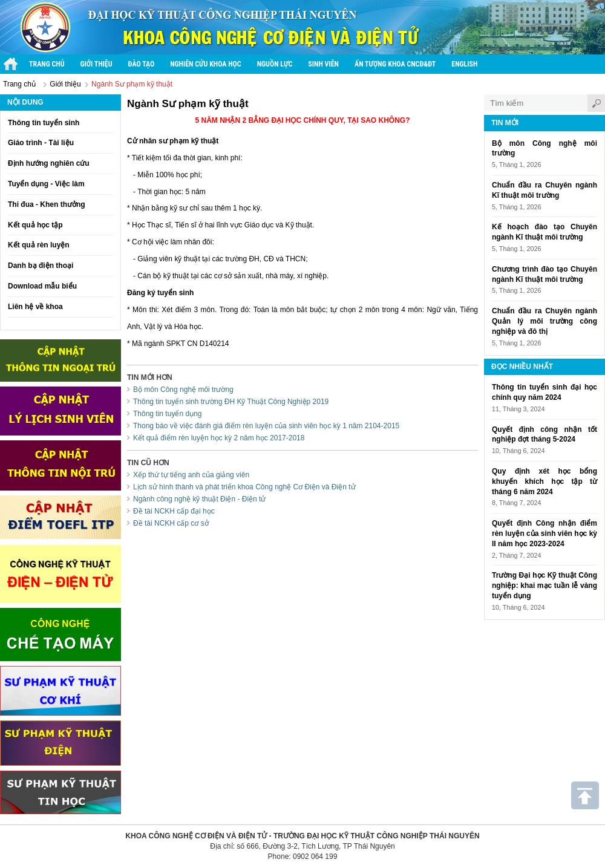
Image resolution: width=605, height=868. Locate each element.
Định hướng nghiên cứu (49, 163)
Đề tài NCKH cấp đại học (174, 511)
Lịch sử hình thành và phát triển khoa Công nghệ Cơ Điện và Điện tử (244, 487)
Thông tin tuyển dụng (167, 414)
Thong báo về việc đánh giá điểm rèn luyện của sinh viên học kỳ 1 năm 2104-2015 (266, 426)
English (464, 64)
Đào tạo (142, 64)
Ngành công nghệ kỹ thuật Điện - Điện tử (199, 499)
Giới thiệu (96, 64)
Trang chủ (47, 64)
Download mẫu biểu (42, 286)
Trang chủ (19, 84)
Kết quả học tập (35, 225)
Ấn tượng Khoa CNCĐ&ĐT (395, 64)
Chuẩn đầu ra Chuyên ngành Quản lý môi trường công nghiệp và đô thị (544, 321)
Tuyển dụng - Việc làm (46, 184)
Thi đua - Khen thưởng (47, 204)
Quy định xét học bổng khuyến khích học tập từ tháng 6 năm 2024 (544, 481)
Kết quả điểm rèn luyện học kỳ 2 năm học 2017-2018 (219, 438)
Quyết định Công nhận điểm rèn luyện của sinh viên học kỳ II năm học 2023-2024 (544, 534)
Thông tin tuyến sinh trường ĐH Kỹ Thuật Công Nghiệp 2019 (231, 402)
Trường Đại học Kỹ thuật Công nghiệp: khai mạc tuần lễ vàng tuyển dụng (544, 586)
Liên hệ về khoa (35, 307)
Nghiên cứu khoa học (205, 64)
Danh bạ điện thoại (41, 266)
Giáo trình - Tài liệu (41, 143)
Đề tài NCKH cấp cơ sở (171, 523)
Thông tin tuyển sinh (44, 123)
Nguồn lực (275, 64)
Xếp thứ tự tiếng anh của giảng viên (191, 475)
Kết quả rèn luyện (39, 245)
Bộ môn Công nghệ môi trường (183, 390)
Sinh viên (323, 64)
